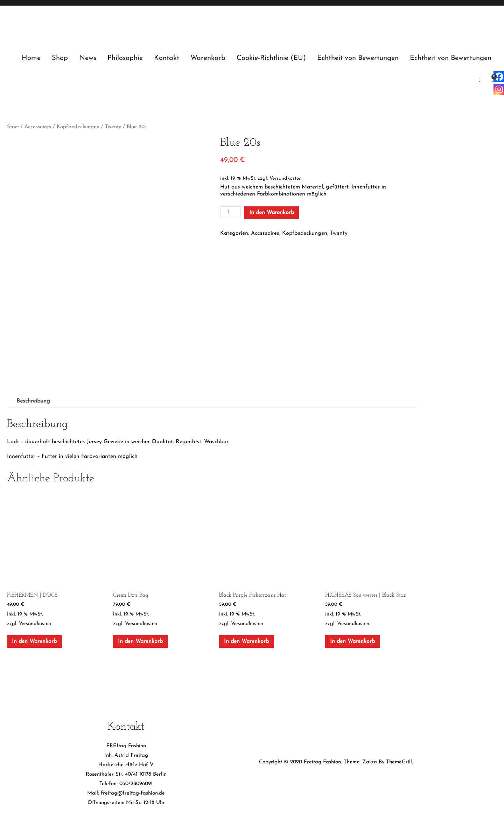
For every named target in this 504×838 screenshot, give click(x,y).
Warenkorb (208, 58)
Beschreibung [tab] (33, 399)
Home (31, 58)
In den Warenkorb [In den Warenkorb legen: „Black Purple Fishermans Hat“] (246, 639)
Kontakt (167, 58)
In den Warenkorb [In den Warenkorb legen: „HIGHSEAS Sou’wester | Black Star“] (352, 639)
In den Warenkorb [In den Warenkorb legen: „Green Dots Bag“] (140, 639)
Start (13, 127)
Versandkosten (286, 178)
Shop (60, 58)
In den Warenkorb (272, 213)
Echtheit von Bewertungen (358, 58)
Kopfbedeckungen (78, 127)
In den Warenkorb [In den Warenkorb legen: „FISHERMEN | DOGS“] (34, 639)
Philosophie (125, 58)
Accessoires (38, 127)
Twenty (113, 127)
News (88, 58)
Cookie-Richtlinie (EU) (271, 58)
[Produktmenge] (230, 212)
